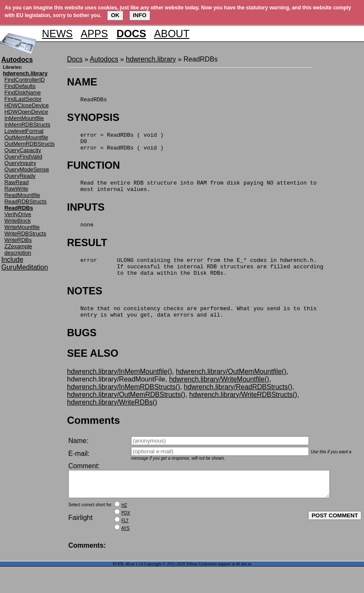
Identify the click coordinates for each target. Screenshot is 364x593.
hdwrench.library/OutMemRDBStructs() (126, 410)
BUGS (82, 348)
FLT (125, 541)
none (80, 233)
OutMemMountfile (26, 137)
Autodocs (104, 59)
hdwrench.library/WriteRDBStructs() (243, 410)
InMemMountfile (24, 118)
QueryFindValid (23, 157)
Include (12, 260)
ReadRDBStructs (25, 201)
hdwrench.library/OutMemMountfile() (231, 387)
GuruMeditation (25, 267)
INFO (140, 15)
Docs (75, 59)
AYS (125, 549)
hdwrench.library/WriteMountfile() (219, 395)
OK (115, 15)
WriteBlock (17, 221)
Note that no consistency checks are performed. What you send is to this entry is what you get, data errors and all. (192, 326)
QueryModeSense (27, 169)
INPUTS (86, 215)
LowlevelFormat (24, 131)
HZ (124, 526)
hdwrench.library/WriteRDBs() (112, 418)
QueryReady (20, 176)
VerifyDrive (18, 214)
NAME (82, 82)
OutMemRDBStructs (29, 144)
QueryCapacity (23, 150)
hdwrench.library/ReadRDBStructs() (238, 402)
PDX (126, 533)
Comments (93, 436)
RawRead (16, 182)
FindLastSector (23, 99)
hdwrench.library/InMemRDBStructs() (124, 402)
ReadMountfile (22, 195)
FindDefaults (20, 86)
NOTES (85, 304)
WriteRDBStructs (25, 233)
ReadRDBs (87, 100)
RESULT (87, 251)
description (18, 253)
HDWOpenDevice (26, 112)
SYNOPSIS (93, 119)
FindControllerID (25, 80)
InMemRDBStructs (27, 125)
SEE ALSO (93, 368)
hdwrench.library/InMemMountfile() (119, 387)
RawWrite (16, 189)
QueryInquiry (20, 163)
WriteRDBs (18, 240)
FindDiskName (22, 92)
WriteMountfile (22, 227)
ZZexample (18, 246)
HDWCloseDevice (26, 105)
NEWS (57, 34)
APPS (94, 34)
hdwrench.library (151, 59)
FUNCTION (93, 170)
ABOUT (172, 34)
